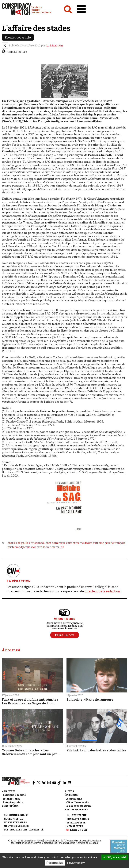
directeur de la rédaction (102, 591)
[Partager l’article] (5, 45)
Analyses (9, 791)
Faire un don (78, 830)
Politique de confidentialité (24, 830)
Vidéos (69, 791)
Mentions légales (16, 826)
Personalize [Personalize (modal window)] (55, 863)
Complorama (74, 799)
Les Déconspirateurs (79, 806)
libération (49, 547)
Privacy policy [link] (76, 863)
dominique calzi (62, 543)
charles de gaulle (18, 543)
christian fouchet (40, 543)
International (11, 799)
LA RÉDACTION (19, 581)
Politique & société (14, 795)
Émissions (71, 795)
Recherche (79, 815)
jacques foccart (32, 547)
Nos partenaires (15, 823)
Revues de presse (76, 810)
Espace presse (76, 823)
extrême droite (82, 543)
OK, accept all (115, 857)
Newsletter (75, 826)
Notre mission (13, 819)
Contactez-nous (78, 819)
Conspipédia (10, 806)
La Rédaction (55, 46)
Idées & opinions (13, 802)
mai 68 (60, 547)
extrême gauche (103, 543)
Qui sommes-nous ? (16, 815)
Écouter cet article (18, 37)
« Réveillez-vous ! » (77, 802)
